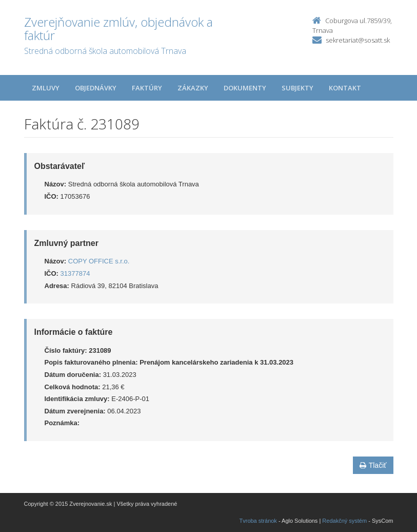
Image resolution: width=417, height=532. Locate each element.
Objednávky (96, 88)
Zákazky (193, 88)
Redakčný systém (344, 521)
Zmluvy (46, 88)
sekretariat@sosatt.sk (358, 40)
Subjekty (297, 88)
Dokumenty (245, 88)
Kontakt (345, 88)
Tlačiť (373, 465)
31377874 (75, 273)
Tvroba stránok (258, 521)
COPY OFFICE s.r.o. (99, 261)
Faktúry (147, 88)
